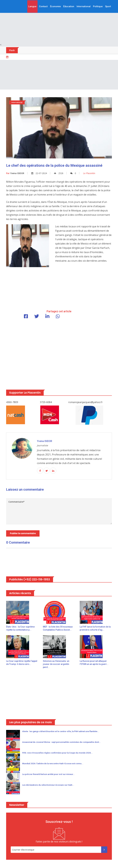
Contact (43, 6)
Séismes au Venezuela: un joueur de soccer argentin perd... (56, 665)
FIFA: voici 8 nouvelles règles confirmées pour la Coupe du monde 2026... (59, 753)
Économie (55, 6)
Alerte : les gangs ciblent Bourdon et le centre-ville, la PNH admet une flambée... (62, 732)
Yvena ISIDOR (15, 173)
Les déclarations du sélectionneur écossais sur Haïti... (50, 785)
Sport (108, 6)
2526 (59, 173)
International (84, 6)
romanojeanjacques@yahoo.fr (85, 402)
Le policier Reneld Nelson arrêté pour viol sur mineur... (50, 775)
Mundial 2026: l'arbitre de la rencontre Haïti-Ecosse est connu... (54, 764)
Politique (98, 6)
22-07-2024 (39, 173)
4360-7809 (12, 402)
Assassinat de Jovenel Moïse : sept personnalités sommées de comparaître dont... (64, 743)
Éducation (69, 6)
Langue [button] (32, 6)
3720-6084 (46, 402)
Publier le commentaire (23, 534)
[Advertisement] (59, 21)
